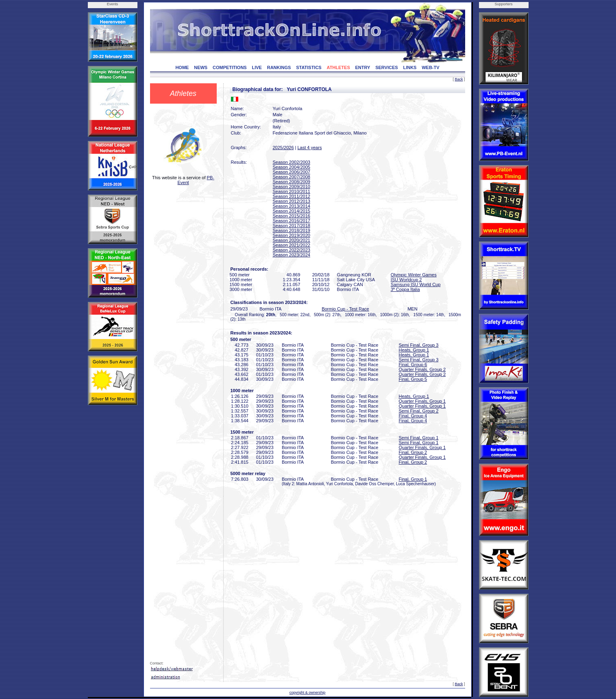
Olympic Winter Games (414, 275)
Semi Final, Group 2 (419, 411)
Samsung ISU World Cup (416, 284)
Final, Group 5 (413, 379)
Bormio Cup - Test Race (345, 309)
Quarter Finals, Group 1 (422, 401)
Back (459, 79)
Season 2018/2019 (292, 230)
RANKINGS (279, 67)
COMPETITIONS (230, 67)
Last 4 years (309, 148)
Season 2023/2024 (292, 255)
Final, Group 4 (413, 416)
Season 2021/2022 (292, 245)
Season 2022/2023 (292, 250)
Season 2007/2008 (292, 177)
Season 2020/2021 (292, 240)
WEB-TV (430, 67)
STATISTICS (309, 67)
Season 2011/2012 (292, 196)
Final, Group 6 (413, 365)
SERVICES (386, 67)
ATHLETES (338, 67)
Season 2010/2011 (292, 191)
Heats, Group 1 (414, 350)
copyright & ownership (308, 692)
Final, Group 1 (413, 479)
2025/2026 (283, 148)
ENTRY (363, 67)
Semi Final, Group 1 (419, 438)
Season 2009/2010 (292, 187)
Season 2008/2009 (292, 182)
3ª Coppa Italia (405, 289)
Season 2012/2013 (292, 201)
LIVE (257, 67)
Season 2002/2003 (292, 162)
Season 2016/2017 (292, 221)
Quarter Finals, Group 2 (422, 369)
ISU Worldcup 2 (406, 280)
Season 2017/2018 (292, 226)
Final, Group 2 (413, 452)
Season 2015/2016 (292, 216)
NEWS (201, 67)
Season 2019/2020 (292, 235)
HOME (182, 67)
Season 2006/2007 (292, 172)
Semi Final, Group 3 (419, 345)
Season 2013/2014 (292, 206)
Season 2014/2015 (292, 211)
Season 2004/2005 (292, 167)
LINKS (410, 67)
